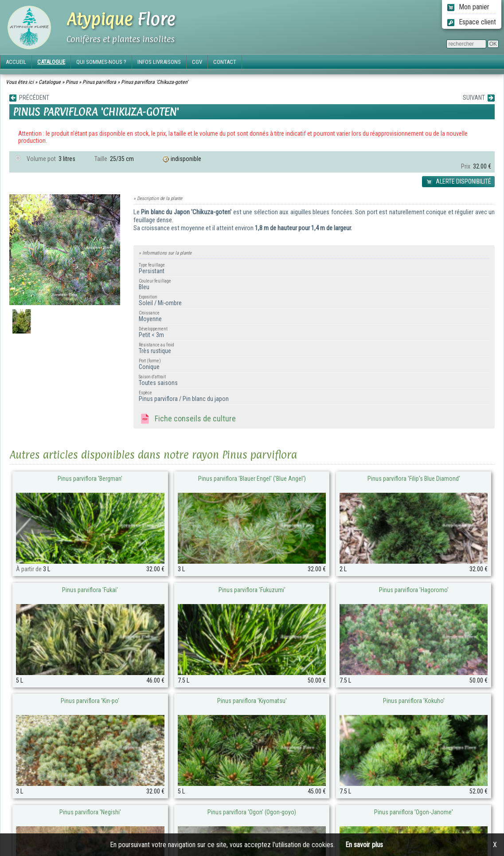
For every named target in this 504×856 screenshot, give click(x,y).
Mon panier (468, 7)
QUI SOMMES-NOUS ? (101, 62)
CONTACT (225, 62)
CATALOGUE (51, 62)
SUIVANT (479, 98)
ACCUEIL (16, 62)
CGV (197, 62)
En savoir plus (364, 845)
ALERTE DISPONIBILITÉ (458, 182)
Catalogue (50, 82)
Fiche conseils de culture (187, 419)
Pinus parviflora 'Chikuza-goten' (154, 82)
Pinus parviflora (99, 82)
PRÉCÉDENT (29, 98)
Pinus (72, 82)
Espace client (472, 22)
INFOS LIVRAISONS (159, 62)
